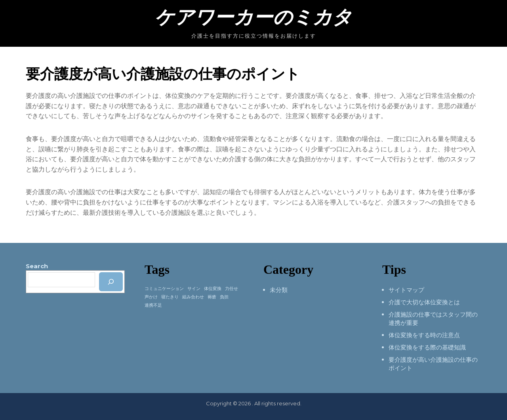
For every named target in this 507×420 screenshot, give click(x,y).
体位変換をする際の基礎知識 (427, 347)
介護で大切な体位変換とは (424, 302)
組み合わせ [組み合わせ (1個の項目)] (193, 297)
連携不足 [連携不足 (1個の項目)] (153, 305)
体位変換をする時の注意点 (424, 335)
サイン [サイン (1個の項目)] (194, 289)
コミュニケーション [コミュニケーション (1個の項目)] (164, 289)
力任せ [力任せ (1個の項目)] (232, 289)
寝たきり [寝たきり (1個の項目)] (170, 297)
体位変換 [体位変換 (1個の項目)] (213, 289)
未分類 (279, 290)
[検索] (111, 282)
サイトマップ (406, 290)
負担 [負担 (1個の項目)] (224, 297)
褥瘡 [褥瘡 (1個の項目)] (212, 297)
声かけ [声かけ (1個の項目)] (151, 297)
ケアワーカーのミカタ (253, 17)
